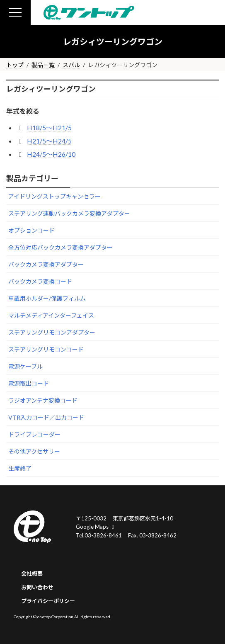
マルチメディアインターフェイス (51, 315)
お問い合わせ (37, 587)
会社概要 (32, 574)
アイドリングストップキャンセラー (54, 196)
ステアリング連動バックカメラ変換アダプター (69, 213)
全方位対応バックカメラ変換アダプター (60, 247)
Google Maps (96, 527)
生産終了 (20, 468)
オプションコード (31, 230)
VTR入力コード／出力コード (46, 417)
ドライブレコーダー (34, 434)
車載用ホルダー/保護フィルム (47, 298)
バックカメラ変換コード (40, 281)
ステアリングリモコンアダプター (52, 332)
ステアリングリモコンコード (46, 349)
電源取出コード (29, 383)
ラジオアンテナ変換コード (43, 400)
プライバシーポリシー (48, 601)
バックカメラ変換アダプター (46, 264)
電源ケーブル (25, 366)
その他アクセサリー (34, 451)
